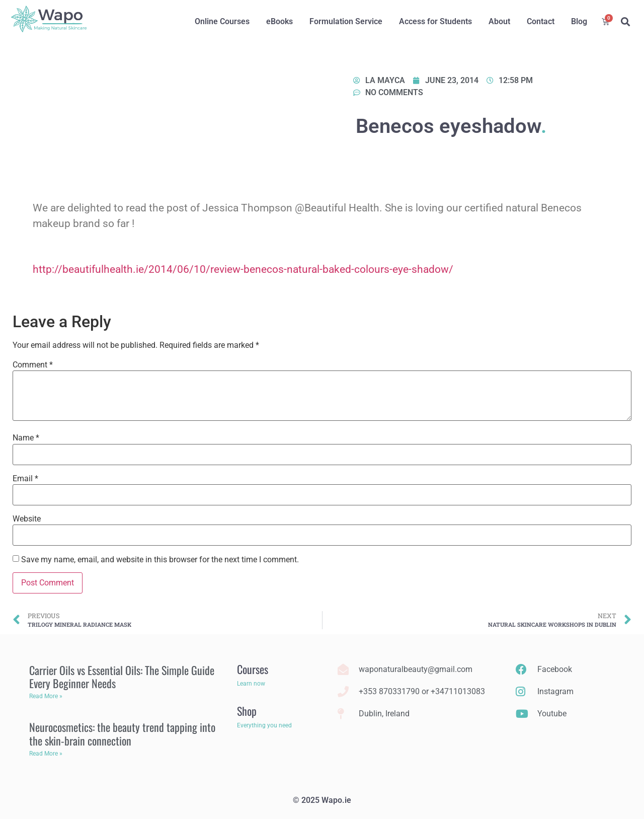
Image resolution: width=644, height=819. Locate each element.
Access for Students (435, 21)
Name (26, 438)
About (499, 21)
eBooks (279, 21)
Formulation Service (346, 21)
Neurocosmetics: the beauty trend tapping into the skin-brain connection (122, 733)
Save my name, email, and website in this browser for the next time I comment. (160, 560)
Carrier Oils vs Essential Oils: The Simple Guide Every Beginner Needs (122, 677)
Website (27, 519)
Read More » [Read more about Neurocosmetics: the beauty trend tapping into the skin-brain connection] (46, 754)
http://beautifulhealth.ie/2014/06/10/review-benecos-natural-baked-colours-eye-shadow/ (243, 269)
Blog (579, 21)
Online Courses (222, 21)
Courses (253, 669)
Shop (247, 711)
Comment (33, 365)
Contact (541, 21)
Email (25, 479)
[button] (625, 22)
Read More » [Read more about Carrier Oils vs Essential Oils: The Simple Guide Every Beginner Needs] (46, 696)
